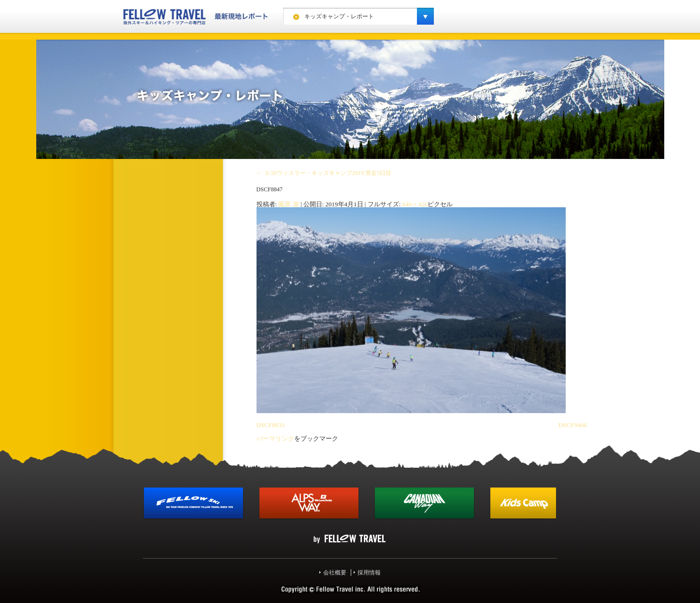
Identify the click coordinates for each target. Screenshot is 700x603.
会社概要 (335, 573)
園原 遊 (288, 204)
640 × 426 (415, 204)
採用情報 (369, 573)
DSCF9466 (573, 425)
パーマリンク (275, 438)
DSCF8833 (271, 425)
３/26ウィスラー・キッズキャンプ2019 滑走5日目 (324, 173)
